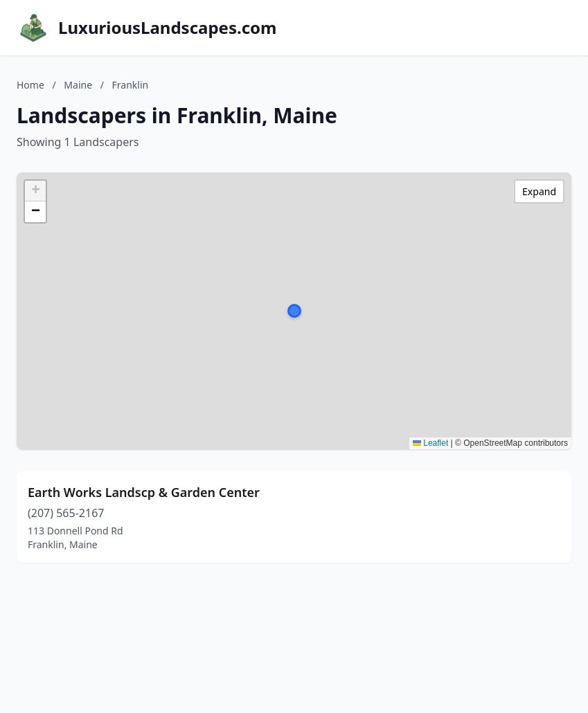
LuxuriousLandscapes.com (167, 28)
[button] (294, 311)
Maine (78, 85)
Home (30, 85)
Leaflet (430, 443)
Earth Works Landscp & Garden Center (144, 492)
